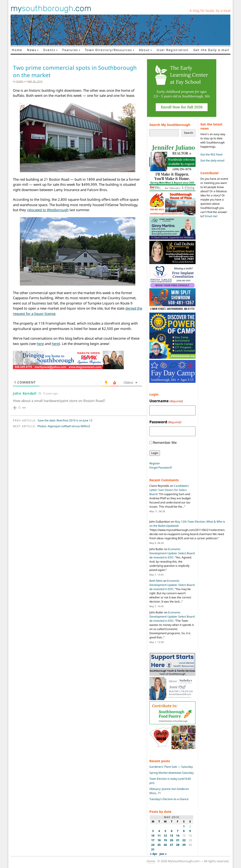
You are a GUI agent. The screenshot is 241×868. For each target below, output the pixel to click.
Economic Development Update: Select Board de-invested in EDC (172, 553)
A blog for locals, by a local (210, 11)
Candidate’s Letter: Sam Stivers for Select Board (169, 490)
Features (70, 50)
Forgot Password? (161, 468)
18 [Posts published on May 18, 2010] (159, 840)
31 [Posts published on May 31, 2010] (153, 849)
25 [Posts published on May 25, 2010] (159, 845)
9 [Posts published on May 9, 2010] (190, 831)
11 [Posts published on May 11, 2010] (159, 836)
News (32, 50)
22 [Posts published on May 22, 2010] (184, 840)
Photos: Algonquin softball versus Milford (64, 426)
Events (49, 50)
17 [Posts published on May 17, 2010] (153, 840)
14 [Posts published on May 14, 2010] (178, 836)
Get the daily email (212, 160)
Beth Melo (156, 581)
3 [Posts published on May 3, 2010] (153, 831)
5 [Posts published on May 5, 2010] (165, 831)
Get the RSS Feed (211, 154)
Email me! (211, 216)
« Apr (154, 854)
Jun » (163, 854)
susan (20, 81)
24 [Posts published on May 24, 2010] (153, 845)
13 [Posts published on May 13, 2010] (172, 836)
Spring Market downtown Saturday (172, 773)
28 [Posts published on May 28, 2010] (178, 845)
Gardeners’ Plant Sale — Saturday (171, 767)
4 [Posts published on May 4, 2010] (159, 831)
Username (166, 401)
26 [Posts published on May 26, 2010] (165, 845)
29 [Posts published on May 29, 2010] (184, 845)
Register (155, 463)
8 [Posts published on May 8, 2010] (184, 831)
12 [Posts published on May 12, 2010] (165, 836)
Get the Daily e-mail (211, 50)
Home (17, 50)
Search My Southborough (170, 125)
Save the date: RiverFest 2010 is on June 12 (65, 420)
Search (188, 133)
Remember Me (165, 442)
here (40, 344)
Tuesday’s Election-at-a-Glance (169, 799)
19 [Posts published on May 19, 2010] (165, 840)
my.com (51, 8)
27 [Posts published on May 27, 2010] (172, 845)
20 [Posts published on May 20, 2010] (172, 840)
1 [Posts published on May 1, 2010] (184, 826)
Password (165, 422)
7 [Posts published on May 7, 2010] (178, 831)
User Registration (173, 50)
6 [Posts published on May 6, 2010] (172, 831)
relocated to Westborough (48, 210)
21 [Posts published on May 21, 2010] (178, 840)
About (144, 50)
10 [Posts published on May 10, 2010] (153, 836)
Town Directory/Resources (108, 50)
